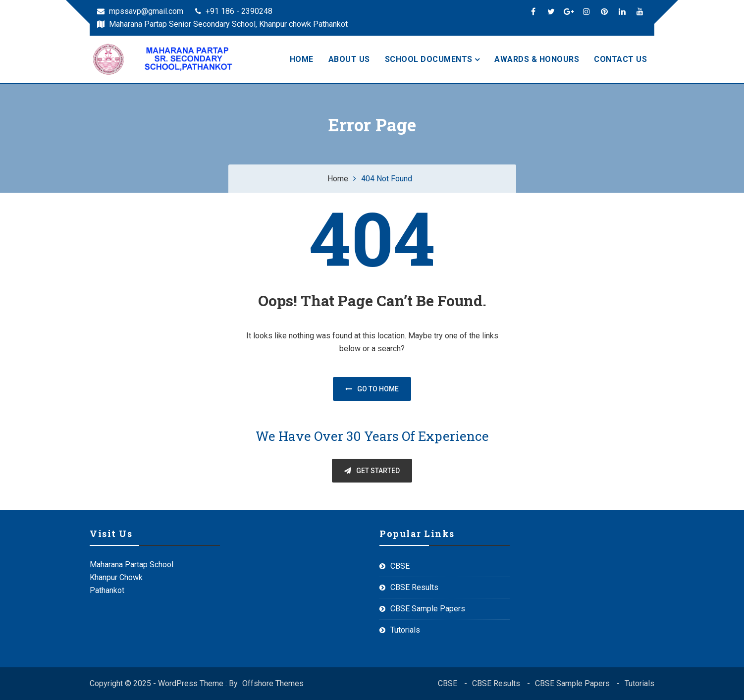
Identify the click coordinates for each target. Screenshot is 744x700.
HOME (302, 59)
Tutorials (405, 630)
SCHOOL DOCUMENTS (429, 59)
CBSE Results (414, 587)
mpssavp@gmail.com (140, 11)
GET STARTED (372, 471)
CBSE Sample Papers (428, 609)
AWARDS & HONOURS (537, 59)
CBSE (400, 566)
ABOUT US (349, 59)
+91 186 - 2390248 (234, 11)
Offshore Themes (273, 683)
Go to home (372, 389)
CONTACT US (620, 59)
